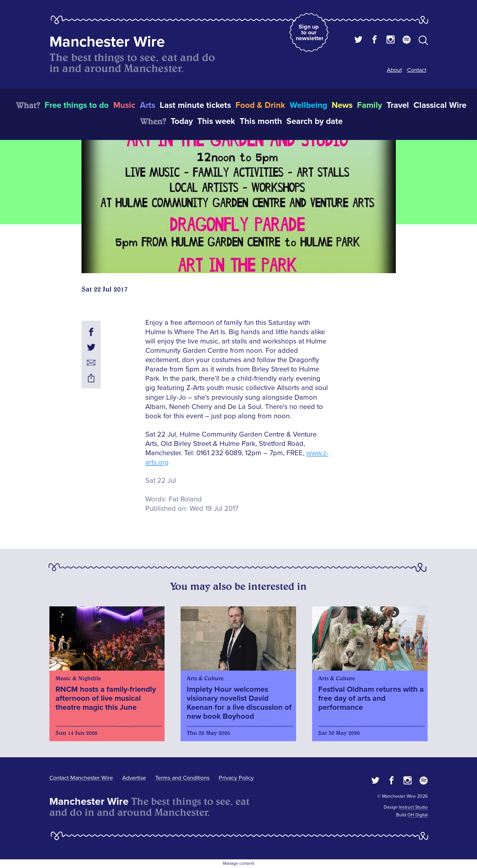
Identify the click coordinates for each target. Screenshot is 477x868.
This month (261, 121)
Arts (148, 105)
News (342, 105)
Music (124, 105)
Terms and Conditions (182, 778)
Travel (398, 105)
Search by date (315, 121)
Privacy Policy (236, 778)
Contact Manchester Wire (81, 778)
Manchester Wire (107, 42)
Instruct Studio (413, 807)
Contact (417, 70)
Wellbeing (308, 105)
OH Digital (417, 815)
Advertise (134, 778)
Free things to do (77, 105)
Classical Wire (440, 105)
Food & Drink (260, 105)
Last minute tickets (195, 105)
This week (216, 121)
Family (370, 105)
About (394, 70)
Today (182, 121)
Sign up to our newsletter (310, 32)
